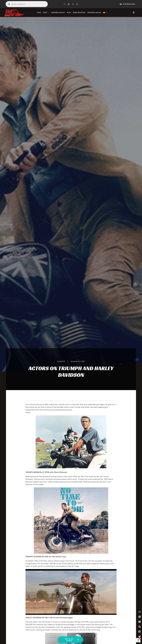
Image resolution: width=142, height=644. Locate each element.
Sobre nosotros (79, 13)
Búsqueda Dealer (58, 13)
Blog (69, 13)
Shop (46, 13)
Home (39, 13)
